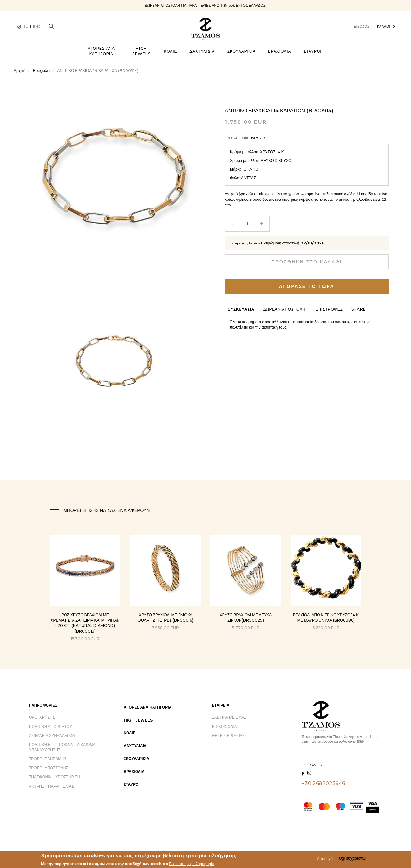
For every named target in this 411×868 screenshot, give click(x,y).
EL (26, 27)
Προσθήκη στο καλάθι (307, 262)
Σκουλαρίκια (241, 51)
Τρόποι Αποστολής (49, 768)
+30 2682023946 (323, 783)
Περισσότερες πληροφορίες (192, 864)
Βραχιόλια (280, 51)
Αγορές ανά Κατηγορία (101, 51)
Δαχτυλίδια (202, 51)
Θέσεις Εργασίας (228, 735)
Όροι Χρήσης (42, 717)
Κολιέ (171, 51)
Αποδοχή (325, 859)
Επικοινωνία (224, 726)
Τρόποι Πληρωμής (48, 759)
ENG (37, 27)
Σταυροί (312, 51)
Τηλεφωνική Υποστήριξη (54, 777)
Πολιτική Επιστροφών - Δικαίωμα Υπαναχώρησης (62, 747)
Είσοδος (362, 27)
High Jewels (142, 51)
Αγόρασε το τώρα (307, 286)
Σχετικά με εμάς (229, 717)
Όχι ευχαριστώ (352, 859)
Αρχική (20, 71)
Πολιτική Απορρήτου (50, 726)
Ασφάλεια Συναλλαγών (52, 735)
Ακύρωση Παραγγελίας (51, 786)
